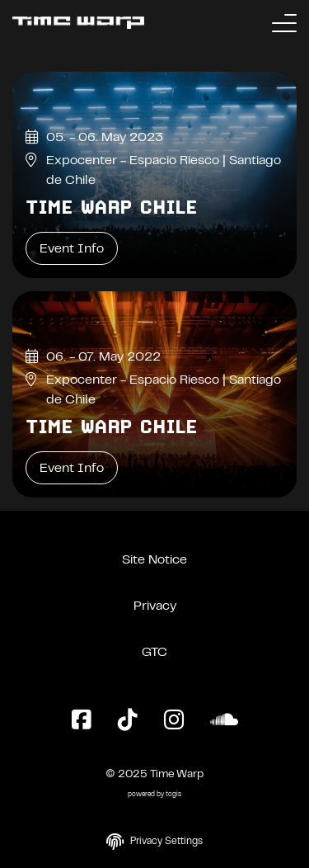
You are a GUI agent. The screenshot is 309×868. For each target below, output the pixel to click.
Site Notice (154, 560)
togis (173, 795)
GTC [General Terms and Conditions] (154, 653)
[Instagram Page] (174, 721)
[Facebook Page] (82, 721)
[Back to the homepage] (78, 23)
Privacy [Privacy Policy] (155, 606)
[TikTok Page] (128, 721)
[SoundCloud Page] (224, 721)
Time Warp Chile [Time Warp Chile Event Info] (111, 207)
